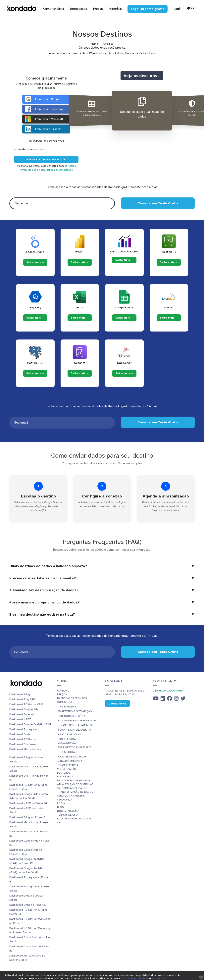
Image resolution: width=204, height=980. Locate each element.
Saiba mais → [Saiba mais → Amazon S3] (169, 262)
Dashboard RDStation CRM (26, 704)
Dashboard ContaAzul (23, 744)
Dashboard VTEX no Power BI (28, 803)
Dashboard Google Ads (24, 709)
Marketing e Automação (75, 711)
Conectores (66, 702)
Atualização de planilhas (75, 784)
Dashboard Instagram (23, 729)
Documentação (68, 811)
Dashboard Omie (20, 734)
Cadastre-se (117, 704)
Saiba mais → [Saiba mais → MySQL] (169, 318)
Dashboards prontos (72, 698)
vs (59, 823)
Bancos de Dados (70, 735)
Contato (63, 691)
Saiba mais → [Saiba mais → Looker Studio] (35, 262)
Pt (191, 8)
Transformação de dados (75, 792)
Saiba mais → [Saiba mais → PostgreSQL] (35, 373)
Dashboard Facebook (23, 714)
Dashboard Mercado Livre (25, 749)
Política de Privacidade (74, 819)
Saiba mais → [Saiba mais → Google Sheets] (124, 318)
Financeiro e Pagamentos (76, 725)
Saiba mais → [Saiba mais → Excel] (80, 318)
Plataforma (65, 777)
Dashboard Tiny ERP (22, 699)
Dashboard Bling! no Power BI (28, 817)
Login (177, 9)
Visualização (67, 769)
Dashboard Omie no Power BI (28, 905)
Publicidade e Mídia (72, 716)
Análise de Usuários (72, 757)
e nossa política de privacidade (55, 170)
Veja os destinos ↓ (142, 75)
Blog (60, 807)
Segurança (65, 800)
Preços (62, 695)
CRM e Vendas (67, 707)
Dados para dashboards (74, 781)
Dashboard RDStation (23, 739)
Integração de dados (72, 788)
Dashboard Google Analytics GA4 (30, 724)
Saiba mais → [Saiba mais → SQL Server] (124, 373)
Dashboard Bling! (20, 694)
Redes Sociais (68, 752)
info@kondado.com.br (168, 691)
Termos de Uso (67, 815)
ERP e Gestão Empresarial (75, 748)
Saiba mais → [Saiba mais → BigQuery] (35, 318)
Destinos (64, 773)
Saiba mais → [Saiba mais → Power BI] (80, 262)
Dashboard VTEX (20, 719)
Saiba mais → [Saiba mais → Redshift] (80, 373)
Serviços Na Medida (71, 796)
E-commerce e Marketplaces (77, 721)
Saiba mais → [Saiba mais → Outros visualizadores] (124, 260)
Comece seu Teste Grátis (158, 203)
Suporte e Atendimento (74, 730)
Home (94, 44)
